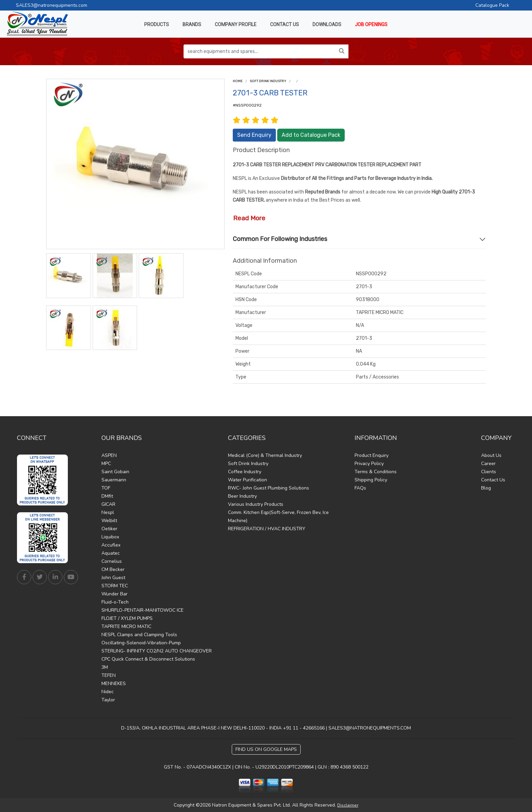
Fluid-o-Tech (115, 602)
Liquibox (110, 537)
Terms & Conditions (376, 472)
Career (488, 464)
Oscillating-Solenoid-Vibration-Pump (141, 643)
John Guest (113, 578)
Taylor (108, 700)
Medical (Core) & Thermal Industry (265, 455)
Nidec (108, 692)
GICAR (108, 504)
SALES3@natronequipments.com (52, 5)
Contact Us (493, 480)
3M (105, 667)
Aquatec (111, 553)
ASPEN (109, 455)
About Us (491, 455)
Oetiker (109, 529)
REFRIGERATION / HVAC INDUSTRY (267, 529)
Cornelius (112, 561)
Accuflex (111, 545)
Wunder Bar (115, 594)
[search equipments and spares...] (259, 51)
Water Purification (248, 480)
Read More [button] (249, 218)
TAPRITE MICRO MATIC (126, 626)
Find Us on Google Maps (266, 749)
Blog (486, 488)
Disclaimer (348, 805)
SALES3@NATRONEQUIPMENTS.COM (370, 728)
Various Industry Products (256, 504)
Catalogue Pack (492, 5)
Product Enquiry (372, 455)
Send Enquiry (254, 135)
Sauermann (114, 480)
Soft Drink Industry (268, 81)
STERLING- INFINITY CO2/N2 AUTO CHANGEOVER (157, 651)
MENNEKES (114, 684)
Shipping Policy (371, 480)
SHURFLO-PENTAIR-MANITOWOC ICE (142, 610)
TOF (106, 488)
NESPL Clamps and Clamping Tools (139, 635)
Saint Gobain (115, 472)
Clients (489, 472)
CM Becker (113, 569)
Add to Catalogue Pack (311, 135)
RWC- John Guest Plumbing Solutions (269, 488)
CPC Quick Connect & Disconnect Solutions (148, 659)
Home (238, 81)
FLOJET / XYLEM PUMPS (127, 618)
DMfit (107, 496)
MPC (106, 464)
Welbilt (109, 521)
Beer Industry (242, 496)
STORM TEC (115, 586)
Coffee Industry (245, 472)
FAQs (360, 488)
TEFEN (109, 675)
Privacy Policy (369, 464)
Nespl (108, 512)
